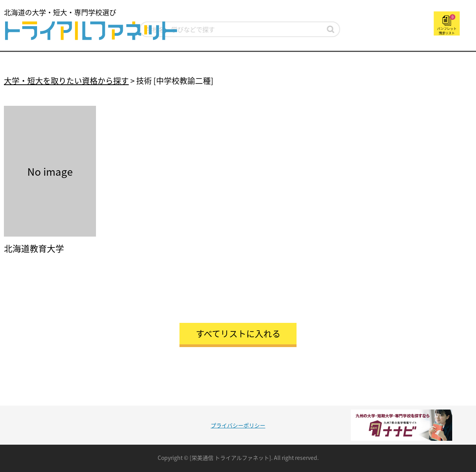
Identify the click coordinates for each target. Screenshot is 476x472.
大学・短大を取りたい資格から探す (66, 81)
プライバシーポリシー (238, 425)
